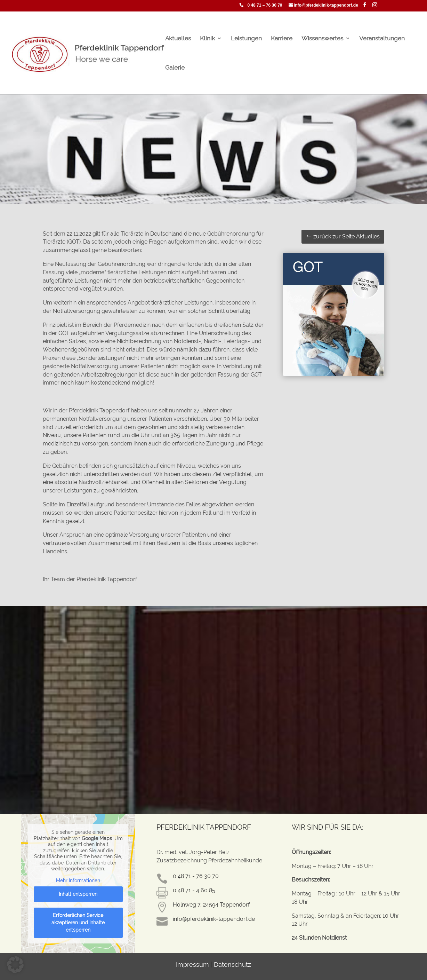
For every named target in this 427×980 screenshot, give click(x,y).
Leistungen (246, 39)
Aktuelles (178, 39)
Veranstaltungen (382, 39)
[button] (15, 965)
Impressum (192, 965)
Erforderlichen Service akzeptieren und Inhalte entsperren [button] (78, 923)
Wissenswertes (322, 39)
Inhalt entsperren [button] (78, 894)
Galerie (175, 68)
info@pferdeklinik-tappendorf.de (326, 5)
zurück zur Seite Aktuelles (347, 236)
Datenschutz (232, 965)
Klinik (207, 39)
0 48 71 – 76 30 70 (265, 5)
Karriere (282, 39)
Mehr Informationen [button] (78, 880)
